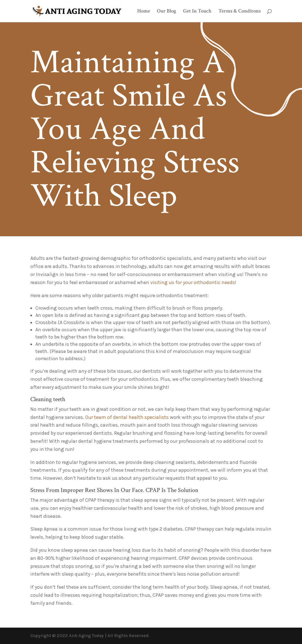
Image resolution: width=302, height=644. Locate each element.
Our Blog (167, 12)
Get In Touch (197, 12)
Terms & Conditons (240, 12)
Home (144, 12)
